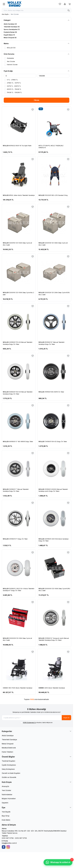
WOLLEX (6, 146)
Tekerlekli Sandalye (9, 740)
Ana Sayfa (5, 14)
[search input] (37, 10)
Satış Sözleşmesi (8, 769)
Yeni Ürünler (7, 790)
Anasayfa (5, 786)
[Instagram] (8, 847)
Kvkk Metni (6, 820)
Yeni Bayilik (6, 812)
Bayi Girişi (6, 816)
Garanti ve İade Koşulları (11, 773)
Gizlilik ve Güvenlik (9, 777)
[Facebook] (4, 847)
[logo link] (19, 4)
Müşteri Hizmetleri (9, 799)
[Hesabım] (65, 4)
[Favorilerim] (60, 4)
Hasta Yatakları (7, 752)
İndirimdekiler (7, 795)
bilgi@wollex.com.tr (9, 843)
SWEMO (41, 688)
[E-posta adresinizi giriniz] (37, 718)
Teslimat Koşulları (9, 761)
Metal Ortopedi (8, 744)
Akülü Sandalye (8, 736)
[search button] (69, 10)
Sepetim (5, 803)
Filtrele (37, 100)
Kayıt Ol (66, 718)
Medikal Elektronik (9, 748)
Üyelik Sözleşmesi (9, 765)
